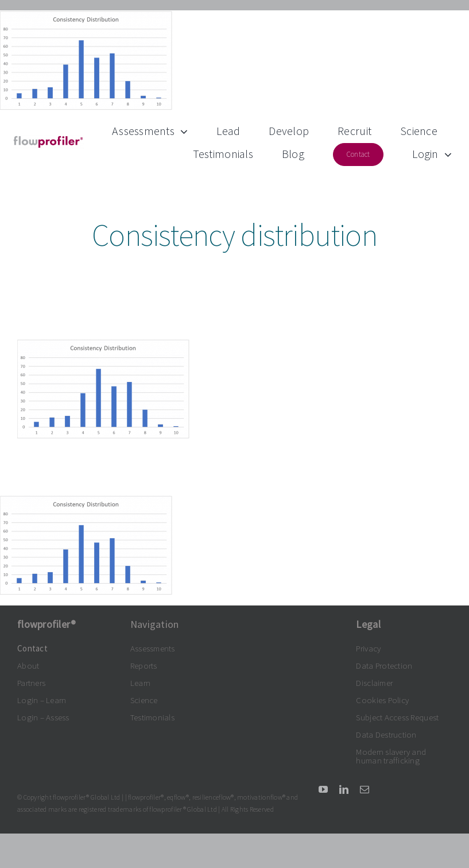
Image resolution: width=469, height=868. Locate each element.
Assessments (153, 648)
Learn (140, 683)
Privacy (368, 648)
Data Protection (384, 666)
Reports (144, 666)
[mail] (365, 789)
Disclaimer (374, 683)
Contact (32, 648)
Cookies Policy (382, 700)
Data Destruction (386, 734)
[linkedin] (344, 789)
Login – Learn (42, 700)
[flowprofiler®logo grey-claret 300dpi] (48, 140)
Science (144, 700)
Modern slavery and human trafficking (391, 756)
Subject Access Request (397, 717)
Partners (31, 683)
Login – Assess (43, 717)
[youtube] (323, 789)
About (28, 666)
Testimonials (152, 717)
